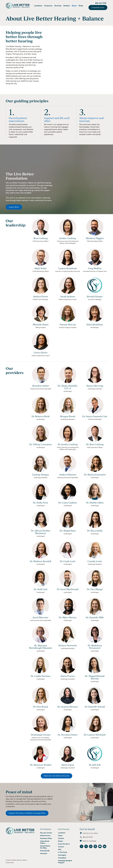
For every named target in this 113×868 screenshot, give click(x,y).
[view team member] (41, 228)
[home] (19, 6)
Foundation (62, 858)
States (60, 841)
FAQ (60, 849)
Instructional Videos (45, 842)
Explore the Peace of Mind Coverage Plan (27, 813)
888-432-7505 (101, 3)
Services (58, 6)
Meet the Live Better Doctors (56, 776)
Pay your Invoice (46, 833)
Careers (61, 847)
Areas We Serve (64, 844)
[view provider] (41, 375)
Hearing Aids (45, 851)
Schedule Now (98, 7)
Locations (38, 6)
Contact (61, 838)
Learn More (14, 207)
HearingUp (62, 855)
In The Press (63, 852)
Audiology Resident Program (65, 862)
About (74, 6)
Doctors (67, 6)
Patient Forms (45, 835)
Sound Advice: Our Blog (45, 847)
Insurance (48, 6)
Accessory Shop (46, 838)
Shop (81, 6)
